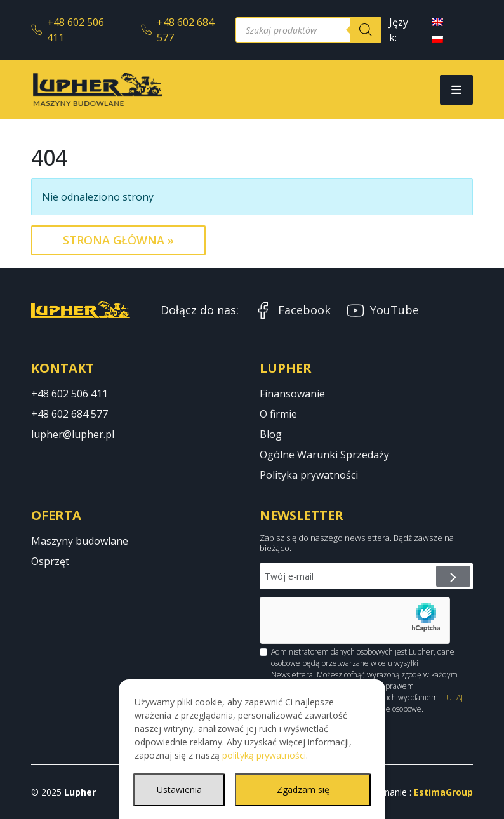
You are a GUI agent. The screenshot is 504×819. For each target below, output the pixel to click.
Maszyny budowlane (80, 541)
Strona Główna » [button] (118, 240)
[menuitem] (437, 21)
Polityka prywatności (309, 475)
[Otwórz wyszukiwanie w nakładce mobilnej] (308, 30)
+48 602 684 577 (177, 30)
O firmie (278, 414)
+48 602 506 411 (68, 30)
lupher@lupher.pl (73, 434)
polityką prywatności (264, 755)
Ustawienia (179, 789)
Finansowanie (292, 394)
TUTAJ (452, 697)
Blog (271, 434)
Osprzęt (50, 561)
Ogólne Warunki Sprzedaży (324, 455)
